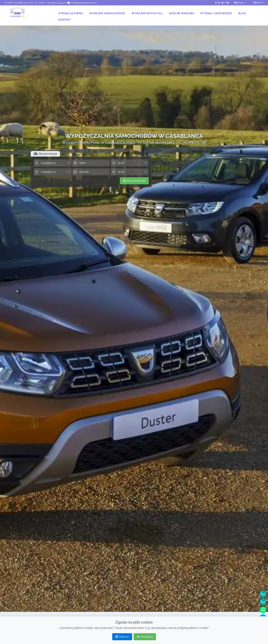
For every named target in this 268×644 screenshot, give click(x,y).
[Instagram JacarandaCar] (219, 3)
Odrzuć (122, 637)
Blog (242, 13)
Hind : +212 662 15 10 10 (18, 3)
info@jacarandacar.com (82, 3)
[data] (94, 163)
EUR (258, 3)
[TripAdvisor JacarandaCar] (227, 3)
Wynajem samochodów (107, 13)
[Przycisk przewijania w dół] (134, 201)
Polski (239, 3)
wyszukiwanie (134, 181)
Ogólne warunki (181, 13)
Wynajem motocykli (147, 13)
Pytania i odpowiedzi (216, 13)
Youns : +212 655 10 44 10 (50, 3)
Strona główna (71, 13)
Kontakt (65, 20)
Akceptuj (145, 637)
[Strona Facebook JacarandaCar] (216, 3)
